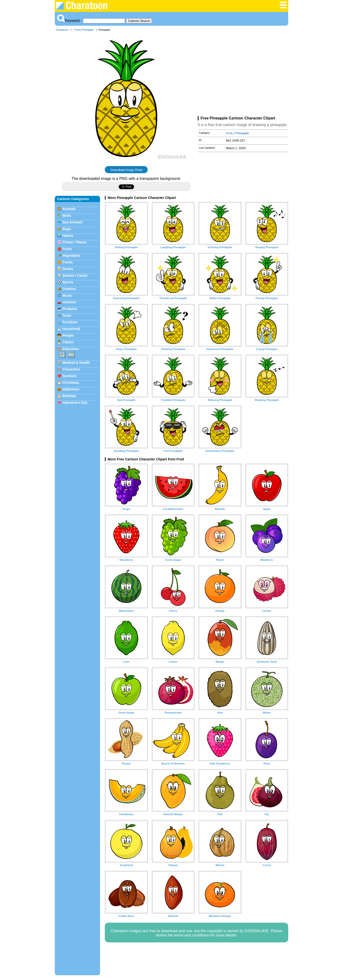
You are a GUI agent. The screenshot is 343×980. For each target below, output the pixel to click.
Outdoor (69, 289)
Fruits (67, 249)
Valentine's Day (75, 403)
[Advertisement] (243, 75)
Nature (68, 236)
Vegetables (71, 256)
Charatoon (62, 30)
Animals (69, 209)
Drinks (68, 269)
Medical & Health (76, 363)
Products (70, 309)
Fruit (77, 30)
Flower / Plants (75, 242)
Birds (67, 216)
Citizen (68, 342)
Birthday (69, 396)
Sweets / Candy (75, 276)
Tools (67, 315)
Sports (68, 282)
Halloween (71, 389)
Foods (68, 262)
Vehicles (69, 302)
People (68, 335)
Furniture (70, 322)
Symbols (70, 376)
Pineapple (88, 30)
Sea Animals (73, 222)
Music (67, 295)
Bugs (67, 229)
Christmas (71, 383)
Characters (71, 369)
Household (71, 329)
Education (71, 349)
